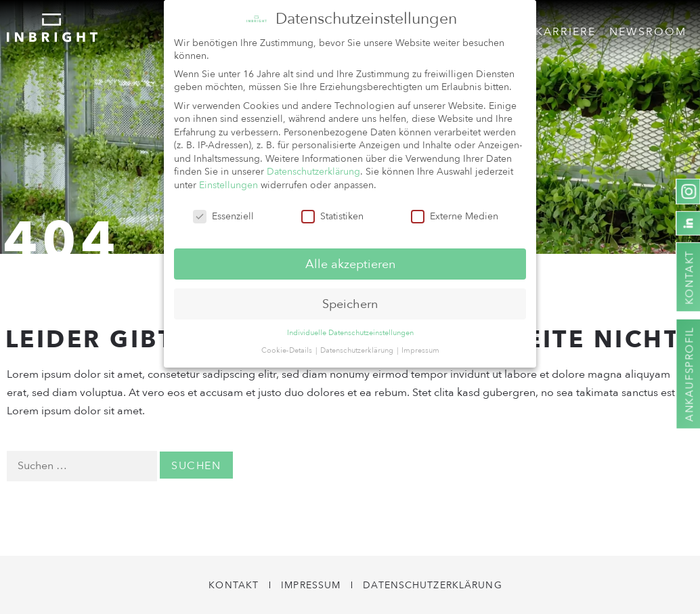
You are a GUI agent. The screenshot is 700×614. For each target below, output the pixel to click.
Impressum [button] (420, 346)
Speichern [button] (350, 300)
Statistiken (332, 212)
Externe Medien (455, 212)
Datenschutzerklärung (432, 585)
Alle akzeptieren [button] (350, 260)
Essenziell (223, 212)
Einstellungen (228, 181)
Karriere (566, 32)
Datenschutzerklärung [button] (358, 346)
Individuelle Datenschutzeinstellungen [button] (350, 329)
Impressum (311, 585)
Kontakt (234, 585)
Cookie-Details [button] (288, 346)
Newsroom (648, 32)
